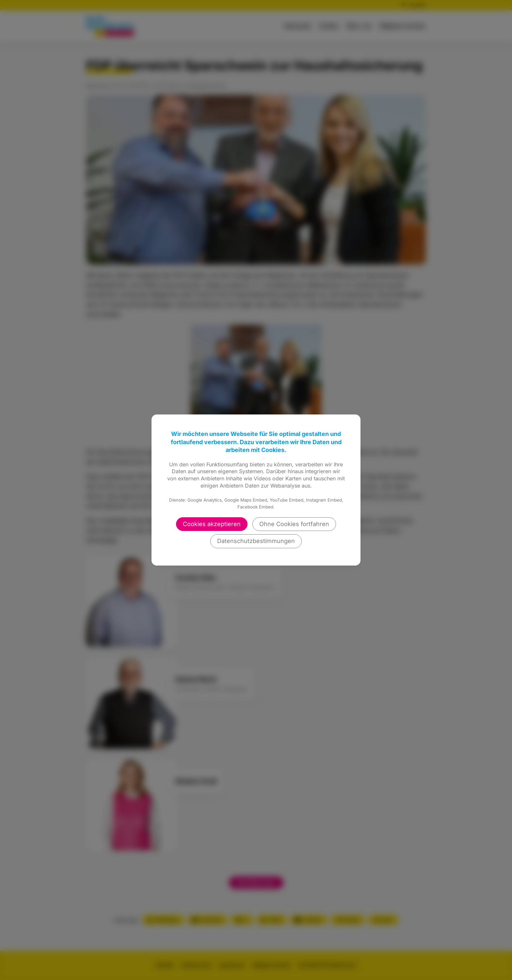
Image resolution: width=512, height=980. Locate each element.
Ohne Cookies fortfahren (294, 524)
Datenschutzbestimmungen (256, 541)
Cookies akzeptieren (212, 524)
